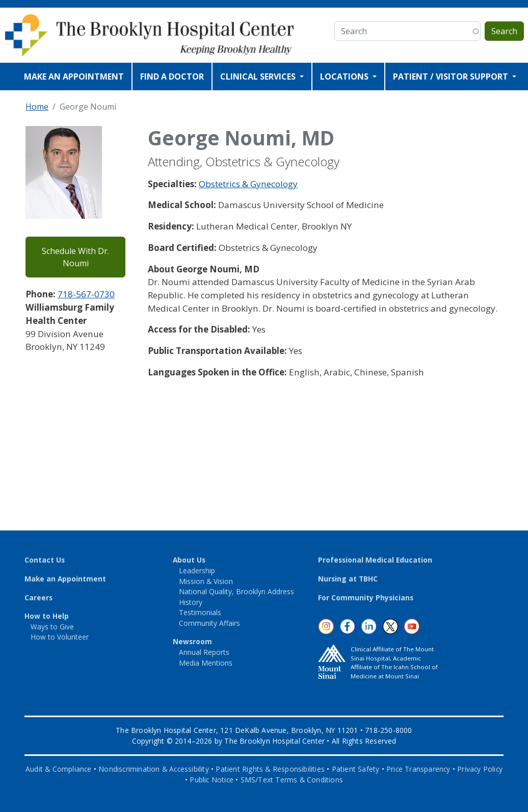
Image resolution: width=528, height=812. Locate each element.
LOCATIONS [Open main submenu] (345, 77)
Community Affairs (209, 623)
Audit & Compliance (59, 769)
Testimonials (200, 612)
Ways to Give (52, 627)
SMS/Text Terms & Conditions (292, 780)
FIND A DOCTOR (172, 77)
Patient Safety (356, 769)
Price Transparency (418, 769)
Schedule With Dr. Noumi (75, 257)
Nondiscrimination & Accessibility (154, 769)
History (191, 602)
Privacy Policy (480, 769)
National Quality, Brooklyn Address (236, 591)
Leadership (197, 570)
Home (37, 107)
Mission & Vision (206, 581)
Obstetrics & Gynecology (248, 184)
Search (504, 31)
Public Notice (212, 780)
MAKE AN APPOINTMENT (74, 77)
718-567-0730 (86, 294)
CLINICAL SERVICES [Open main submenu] (259, 77)
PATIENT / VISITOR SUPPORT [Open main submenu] (452, 77)
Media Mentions (206, 663)
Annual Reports (204, 652)
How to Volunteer (60, 637)
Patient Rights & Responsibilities (270, 769)
